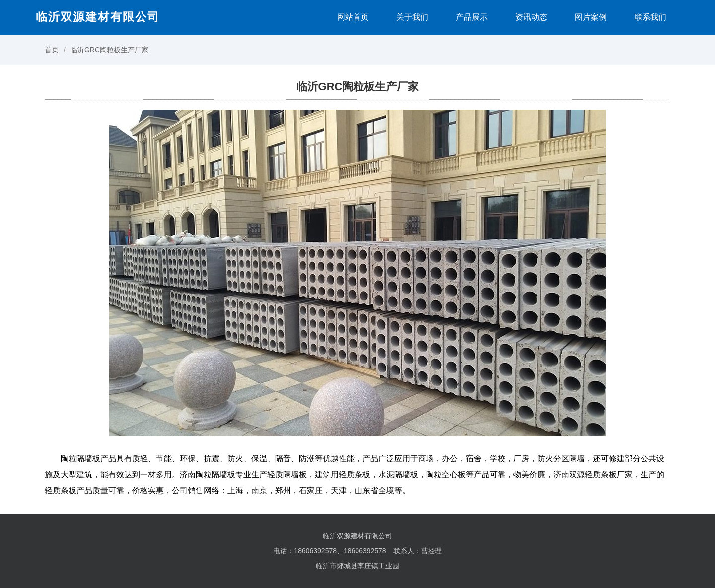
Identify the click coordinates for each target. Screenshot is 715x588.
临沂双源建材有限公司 (98, 17)
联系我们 (650, 17)
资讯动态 (531, 17)
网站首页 (353, 17)
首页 (52, 50)
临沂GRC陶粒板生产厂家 (109, 50)
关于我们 (412, 17)
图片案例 (591, 17)
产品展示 (472, 17)
